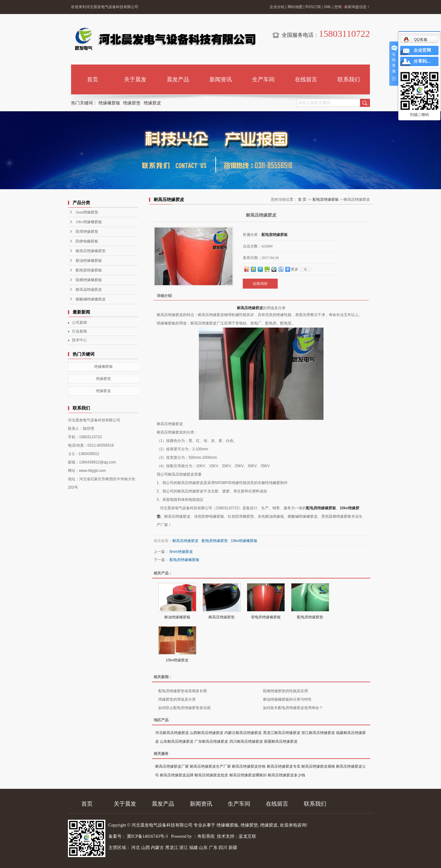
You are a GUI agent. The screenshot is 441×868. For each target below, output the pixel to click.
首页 (93, 79)
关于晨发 (135, 79)
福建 (194, 848)
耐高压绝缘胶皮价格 (249, 766)
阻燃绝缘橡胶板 (89, 280)
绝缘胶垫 (132, 103)
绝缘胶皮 (152, 103)
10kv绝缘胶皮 (177, 660)
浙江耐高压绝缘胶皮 (318, 733)
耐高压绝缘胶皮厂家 (172, 766)
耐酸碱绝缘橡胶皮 (91, 299)
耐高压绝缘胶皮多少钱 (286, 775)
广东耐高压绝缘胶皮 (211, 741)
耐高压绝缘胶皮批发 (211, 775)
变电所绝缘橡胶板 (266, 617)
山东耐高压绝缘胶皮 (177, 741)
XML (328, 7)
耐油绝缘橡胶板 (89, 261)
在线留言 (306, 79)
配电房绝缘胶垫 (215, 541)
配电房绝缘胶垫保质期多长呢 (183, 691)
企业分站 (277, 7)
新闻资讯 (221, 79)
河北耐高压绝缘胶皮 (172, 733)
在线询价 (260, 284)
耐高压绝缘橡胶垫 (91, 251)
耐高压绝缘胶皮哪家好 (248, 775)
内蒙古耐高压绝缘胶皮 (243, 733)
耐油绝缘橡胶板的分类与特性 (287, 699)
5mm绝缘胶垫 (87, 212)
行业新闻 (79, 331)
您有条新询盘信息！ (352, 7)
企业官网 (422, 50)
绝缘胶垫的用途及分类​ (177, 699)
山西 (146, 848)
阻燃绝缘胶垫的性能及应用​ (285, 691)
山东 (203, 848)
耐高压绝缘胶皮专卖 (284, 766)
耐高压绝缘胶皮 (250, 308)
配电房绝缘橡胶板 (321, 508)
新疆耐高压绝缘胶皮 (281, 741)
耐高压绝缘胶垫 (222, 617)
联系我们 (349, 79)
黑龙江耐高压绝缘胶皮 (282, 733)
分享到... (422, 61)
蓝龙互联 (247, 836)
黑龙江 (172, 848)
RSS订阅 (313, 7)
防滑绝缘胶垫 (87, 232)
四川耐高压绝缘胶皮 (246, 741)
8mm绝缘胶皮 (181, 552)
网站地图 (295, 7)
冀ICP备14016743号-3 (148, 836)
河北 (136, 848)
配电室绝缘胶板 (89, 270)
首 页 (302, 199)
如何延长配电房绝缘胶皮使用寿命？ (293, 708)
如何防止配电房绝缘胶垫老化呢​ (185, 708)
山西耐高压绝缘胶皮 (207, 733)
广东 (213, 848)
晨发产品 (178, 79)
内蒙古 (157, 848)
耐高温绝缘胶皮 (89, 290)
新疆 (233, 848)
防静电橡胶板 (87, 241)
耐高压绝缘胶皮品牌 (177, 775)
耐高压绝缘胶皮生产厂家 (210, 766)
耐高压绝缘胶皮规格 (318, 766)
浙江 (184, 848)
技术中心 (79, 340)
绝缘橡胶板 (109, 103)
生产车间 (263, 79)
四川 (223, 848)
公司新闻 (79, 323)
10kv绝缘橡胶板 (89, 222)
